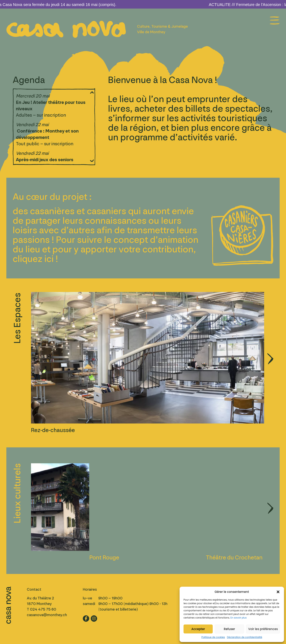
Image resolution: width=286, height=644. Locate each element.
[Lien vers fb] (86, 619)
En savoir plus (238, 618)
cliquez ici (33, 259)
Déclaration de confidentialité (245, 637)
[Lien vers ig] (94, 619)
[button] (278, 592)
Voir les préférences (263, 629)
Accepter (198, 629)
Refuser (229, 629)
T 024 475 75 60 (42, 609)
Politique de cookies (213, 637)
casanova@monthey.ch (47, 615)
